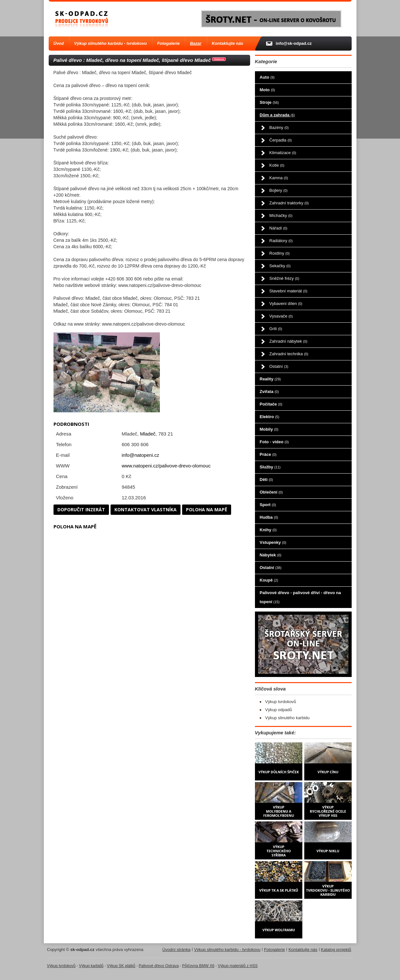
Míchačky (281, 216)
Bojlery (279, 190)
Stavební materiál (288, 291)
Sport (268, 505)
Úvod (59, 43)
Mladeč (148, 434)
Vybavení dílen (286, 304)
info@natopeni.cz (141, 455)
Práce (268, 454)
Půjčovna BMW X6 (198, 966)
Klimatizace (283, 153)
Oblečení (271, 492)
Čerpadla (281, 140)
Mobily (269, 429)
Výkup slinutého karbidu (288, 718)
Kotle (277, 165)
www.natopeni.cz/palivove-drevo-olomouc (166, 466)
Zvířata (269, 392)
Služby (270, 467)
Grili (276, 329)
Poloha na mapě (207, 510)
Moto (268, 90)
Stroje (269, 102)
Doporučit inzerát (81, 510)
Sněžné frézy (284, 278)
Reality (270, 379)
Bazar (195, 43)
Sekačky (280, 266)
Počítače (271, 404)
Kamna (279, 178)
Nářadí (278, 228)
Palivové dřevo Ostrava (159, 966)
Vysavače (281, 316)
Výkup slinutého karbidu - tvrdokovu (110, 43)
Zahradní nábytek (288, 341)
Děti (266, 480)
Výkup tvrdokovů (281, 702)
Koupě (269, 580)
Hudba (269, 517)
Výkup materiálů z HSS (238, 966)
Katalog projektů (336, 950)
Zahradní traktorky (289, 203)
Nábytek (271, 555)
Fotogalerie (168, 43)
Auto (267, 77)
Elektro (270, 417)
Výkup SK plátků (121, 966)
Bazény (279, 127)
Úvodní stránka (176, 950)
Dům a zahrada (277, 115)
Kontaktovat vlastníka (146, 510)
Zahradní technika (289, 354)
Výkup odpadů (279, 710)
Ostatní (279, 366)
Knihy (268, 530)
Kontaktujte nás (228, 43)
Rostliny (280, 253)
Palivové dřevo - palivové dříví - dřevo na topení (300, 597)
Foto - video (274, 442)
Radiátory (281, 241)
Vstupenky (273, 542)
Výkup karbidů (91, 966)
